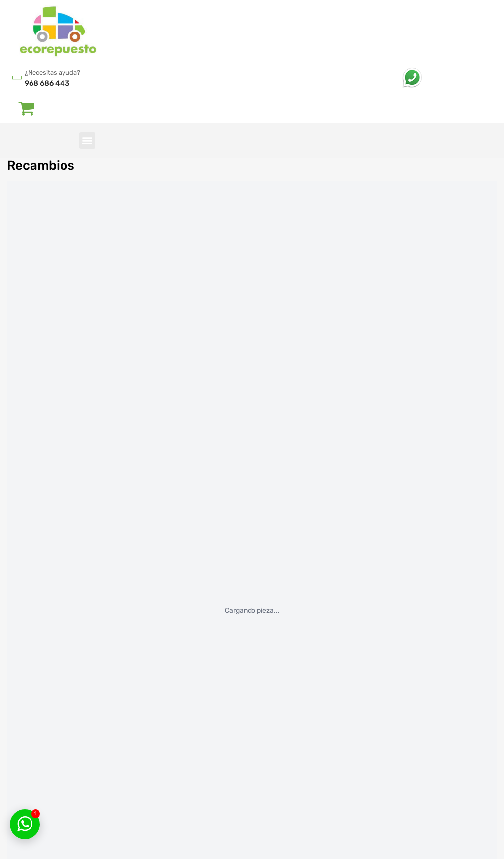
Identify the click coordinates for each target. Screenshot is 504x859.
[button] (87, 141)
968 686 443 (47, 83)
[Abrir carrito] (27, 108)
